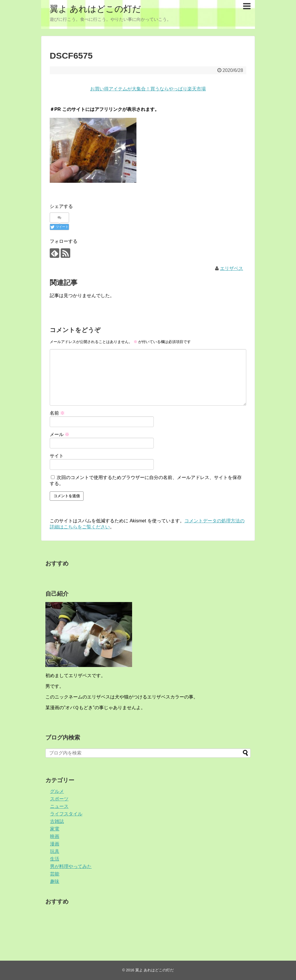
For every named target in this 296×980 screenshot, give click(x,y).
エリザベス (232, 268)
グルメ (57, 791)
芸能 (55, 874)
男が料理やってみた (71, 866)
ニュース (59, 806)
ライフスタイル (66, 814)
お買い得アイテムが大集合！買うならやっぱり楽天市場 (148, 89)
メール (60, 434)
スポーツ (59, 799)
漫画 (55, 844)
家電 (55, 829)
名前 (57, 413)
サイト (57, 456)
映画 (55, 836)
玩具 (55, 851)
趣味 (55, 881)
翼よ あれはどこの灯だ (95, 9)
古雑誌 (57, 821)
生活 (55, 859)
